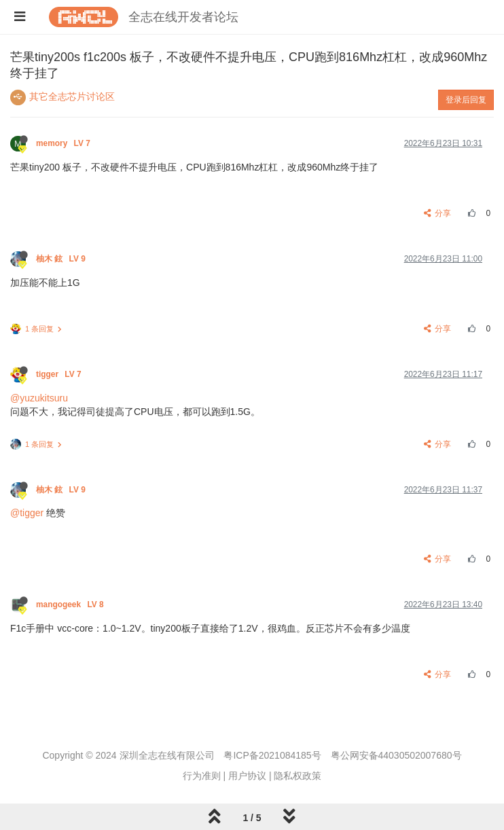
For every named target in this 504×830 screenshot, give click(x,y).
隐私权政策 (298, 776)
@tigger (27, 513)
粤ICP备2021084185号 (272, 755)
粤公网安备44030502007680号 (396, 755)
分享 (438, 213)
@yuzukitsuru (39, 398)
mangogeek (71, 605)
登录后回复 (466, 100)
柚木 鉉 (62, 259)
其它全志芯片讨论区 (72, 96)
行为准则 (202, 776)
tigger (60, 374)
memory (64, 143)
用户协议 (247, 776)
